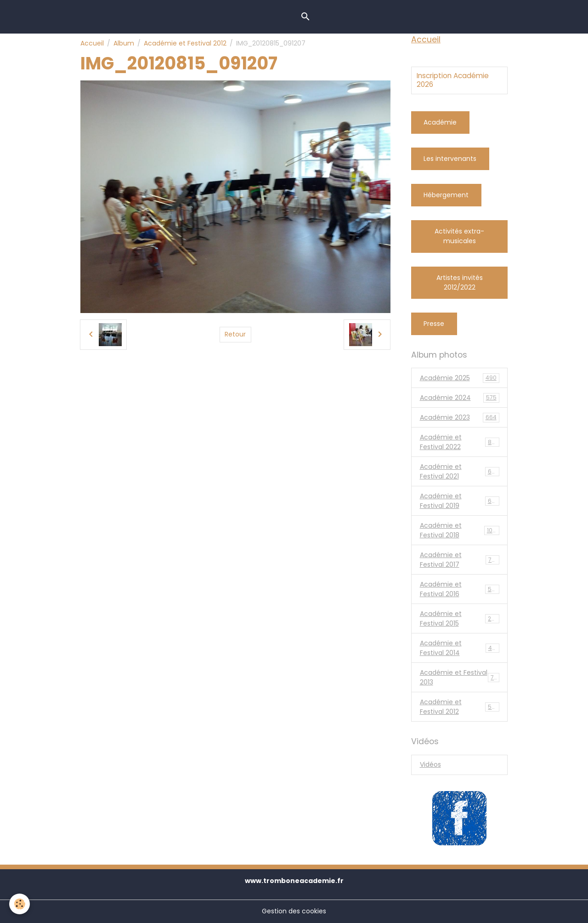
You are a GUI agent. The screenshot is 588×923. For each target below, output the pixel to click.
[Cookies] (20, 904)
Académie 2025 (460, 378)
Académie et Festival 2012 (185, 43)
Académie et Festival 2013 (460, 677)
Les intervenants (450, 159)
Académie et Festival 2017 (460, 560)
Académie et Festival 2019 (460, 501)
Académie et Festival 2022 (460, 442)
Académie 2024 (460, 398)
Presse (434, 324)
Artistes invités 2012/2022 (460, 282)
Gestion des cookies (294, 911)
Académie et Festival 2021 (460, 471)
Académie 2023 (460, 418)
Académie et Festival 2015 (460, 618)
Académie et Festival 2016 (460, 589)
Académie (440, 122)
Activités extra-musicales (459, 236)
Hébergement (446, 195)
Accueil (92, 43)
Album (124, 43)
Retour (235, 334)
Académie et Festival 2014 (460, 648)
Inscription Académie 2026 (453, 80)
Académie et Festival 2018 (460, 530)
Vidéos (430, 764)
